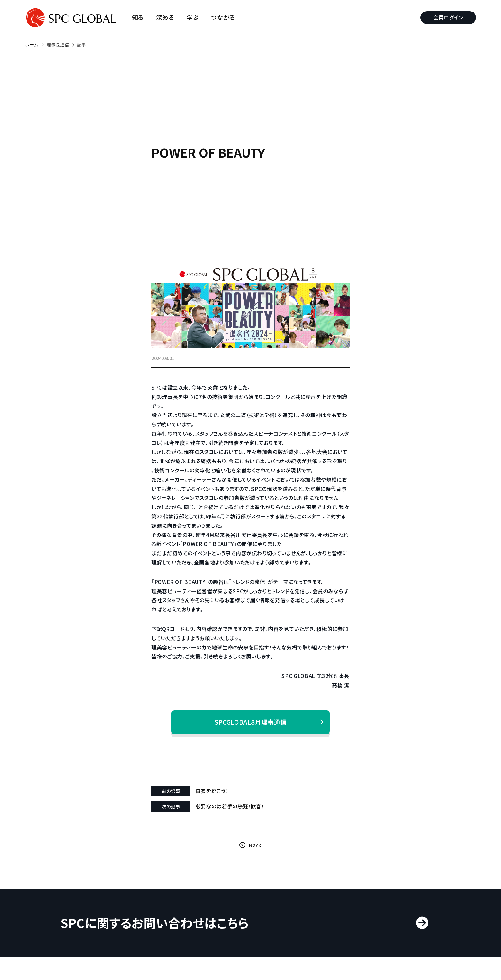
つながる (223, 17)
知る (138, 17)
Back (255, 845)
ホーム (32, 45)
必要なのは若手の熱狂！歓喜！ (230, 806)
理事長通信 (58, 45)
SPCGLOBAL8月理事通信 (251, 722)
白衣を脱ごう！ (212, 791)
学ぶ (193, 17)
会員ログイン (448, 17)
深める (165, 17)
